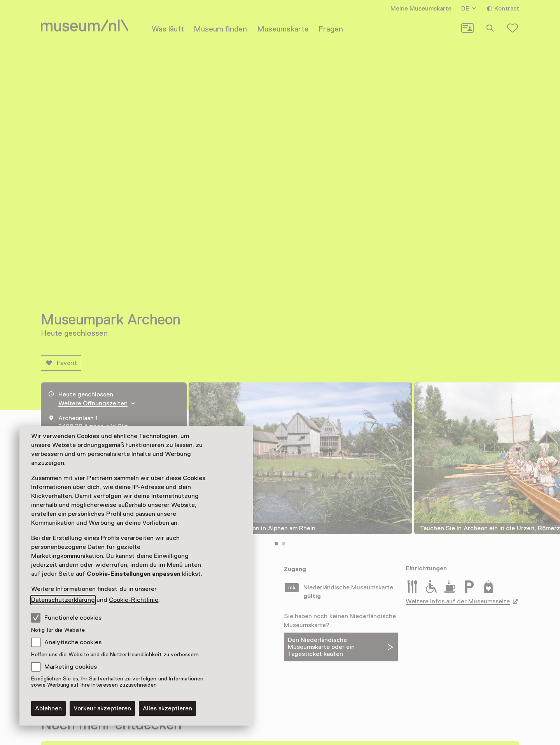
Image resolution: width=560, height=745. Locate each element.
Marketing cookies (71, 667)
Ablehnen (48, 708)
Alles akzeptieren (167, 708)
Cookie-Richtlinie (134, 600)
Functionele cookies (66, 617)
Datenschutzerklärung (63, 600)
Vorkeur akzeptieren (102, 708)
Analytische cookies (73, 642)
